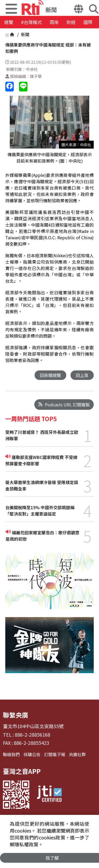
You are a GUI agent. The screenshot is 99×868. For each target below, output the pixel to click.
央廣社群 (77, 754)
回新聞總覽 (50, 375)
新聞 (25, 34)
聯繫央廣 (16, 715)
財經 (71, 22)
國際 (88, 22)
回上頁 (82, 375)
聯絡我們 (11, 754)
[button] (79, 10)
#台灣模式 (31, 22)
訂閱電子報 (55, 754)
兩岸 (54, 22)
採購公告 (32, 754)
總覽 (9, 22)
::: (7, 34)
